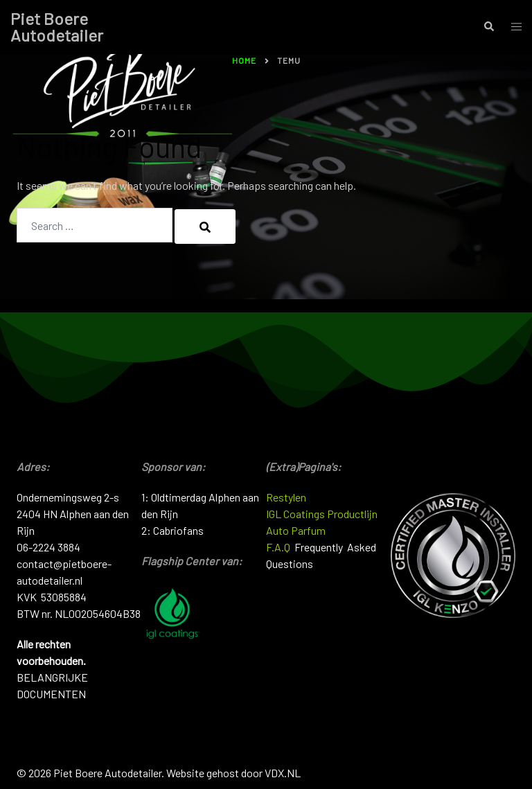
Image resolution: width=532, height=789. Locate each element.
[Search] (205, 227)
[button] (488, 27)
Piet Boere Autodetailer (57, 27)
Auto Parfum (296, 530)
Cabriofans (178, 530)
